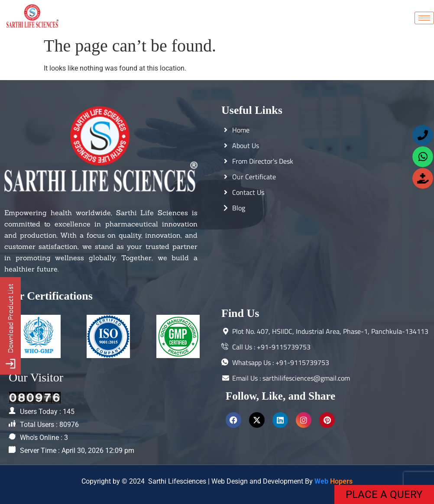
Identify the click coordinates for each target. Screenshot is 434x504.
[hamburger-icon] (424, 18)
